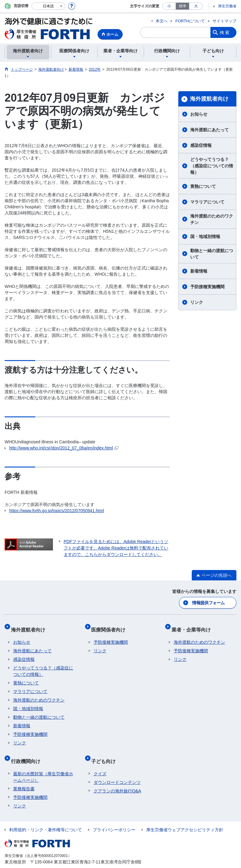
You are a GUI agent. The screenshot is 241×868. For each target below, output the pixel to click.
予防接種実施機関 (207, 287)
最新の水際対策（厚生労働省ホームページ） (43, 766)
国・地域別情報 (205, 237)
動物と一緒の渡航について (212, 254)
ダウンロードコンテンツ (117, 771)
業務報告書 (24, 778)
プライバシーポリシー (114, 819)
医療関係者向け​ (111, 626)
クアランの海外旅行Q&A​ (117, 780)
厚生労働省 (227, 6)
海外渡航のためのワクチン (212, 219)
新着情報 (199, 271)
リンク (197, 302)
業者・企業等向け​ (193, 626)
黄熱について (203, 186)
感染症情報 (201, 145)
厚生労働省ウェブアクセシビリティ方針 (185, 819)
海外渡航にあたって (209, 130)
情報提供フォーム (209, 602)
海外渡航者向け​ (209, 99)
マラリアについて (207, 202)
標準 (183, 6)
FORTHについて (190, 21)
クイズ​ (100, 763)
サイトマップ (224, 21)
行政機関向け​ (28, 753)
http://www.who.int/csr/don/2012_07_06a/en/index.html (64, 448)
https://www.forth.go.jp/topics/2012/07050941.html (57, 511)
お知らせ (199, 114)
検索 (225, 32)
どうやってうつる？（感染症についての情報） (212, 166)
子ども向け (106, 753)
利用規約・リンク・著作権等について (46, 819)
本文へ (162, 21)
